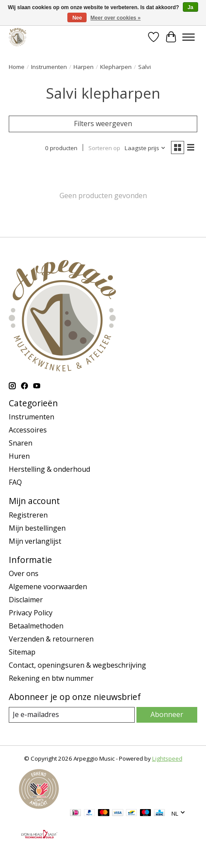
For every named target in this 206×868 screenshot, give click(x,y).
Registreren (28, 515)
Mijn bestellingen (37, 528)
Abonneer (167, 714)
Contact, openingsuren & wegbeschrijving (77, 665)
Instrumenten (49, 67)
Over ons (24, 573)
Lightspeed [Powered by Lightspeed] (167, 758)
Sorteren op (104, 148)
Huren (19, 456)
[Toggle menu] (189, 37)
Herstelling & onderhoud (49, 469)
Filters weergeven (103, 124)
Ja (190, 7)
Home (17, 67)
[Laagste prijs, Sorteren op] (145, 148)
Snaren (21, 443)
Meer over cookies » (116, 18)
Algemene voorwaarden (48, 587)
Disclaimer (26, 600)
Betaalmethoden (36, 626)
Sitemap (22, 652)
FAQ (15, 482)
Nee (77, 18)
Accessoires (28, 430)
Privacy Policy (31, 613)
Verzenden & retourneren (51, 639)
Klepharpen (116, 67)
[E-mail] (72, 715)
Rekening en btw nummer (51, 678)
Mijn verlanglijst (35, 541)
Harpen (84, 67)
